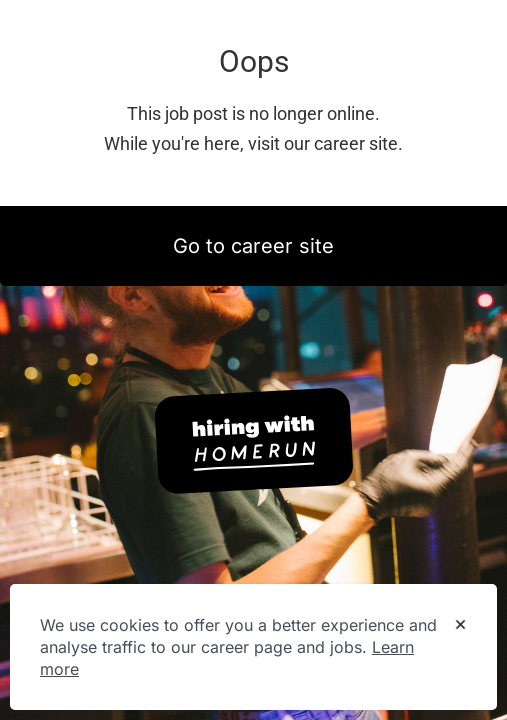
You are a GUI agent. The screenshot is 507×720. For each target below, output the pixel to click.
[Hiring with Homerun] (254, 441)
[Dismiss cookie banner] (460, 626)
